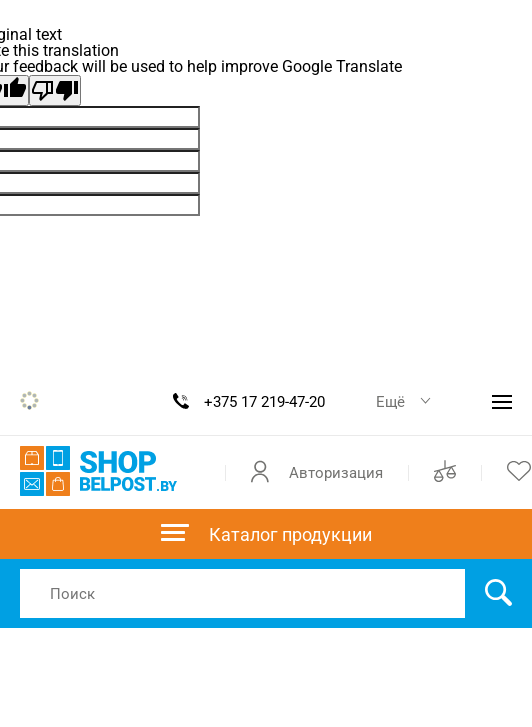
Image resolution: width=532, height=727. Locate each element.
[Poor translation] (55, 90)
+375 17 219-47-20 (264, 402)
